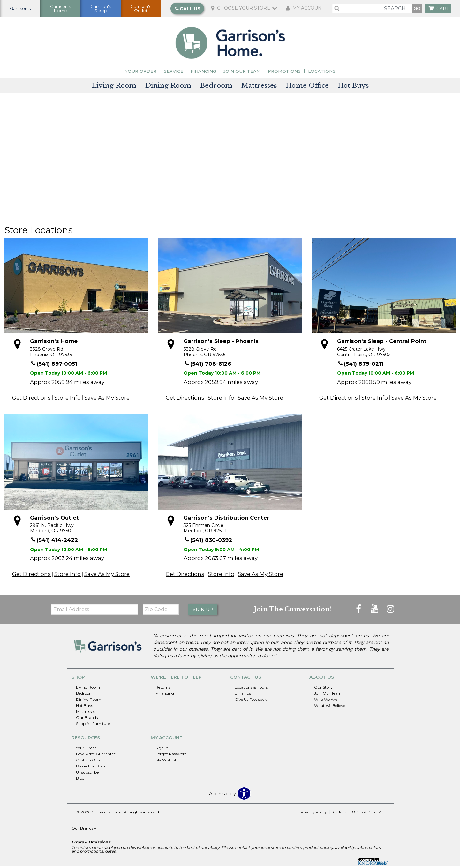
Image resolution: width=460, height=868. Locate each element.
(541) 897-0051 (54, 366)
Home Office (307, 87)
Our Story (323, 689)
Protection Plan (90, 768)
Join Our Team (242, 73)
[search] (372, 9)
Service (173, 73)
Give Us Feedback (251, 701)
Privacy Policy (314, 814)
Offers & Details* (367, 814)
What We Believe (330, 707)
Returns (163, 689)
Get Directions (31, 400)
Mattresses (259, 87)
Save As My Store (107, 400)
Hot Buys (353, 87)
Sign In (162, 750)
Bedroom (216, 87)
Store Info (68, 400)
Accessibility (222, 796)
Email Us (243, 695)
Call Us (188, 10)
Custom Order (89, 762)
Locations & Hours (251, 689)
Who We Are (326, 701)
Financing (203, 73)
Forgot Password (171, 756)
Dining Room (168, 87)
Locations (322, 73)
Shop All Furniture (93, 726)
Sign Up (203, 611)
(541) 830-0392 (208, 542)
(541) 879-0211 (361, 366)
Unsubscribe (87, 774)
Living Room (114, 87)
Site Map (339, 814)
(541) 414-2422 (54, 542)
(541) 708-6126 (208, 366)
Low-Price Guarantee (96, 756)
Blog (80, 780)
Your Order (141, 73)
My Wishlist (166, 762)
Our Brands (87, 719)
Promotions (284, 73)
